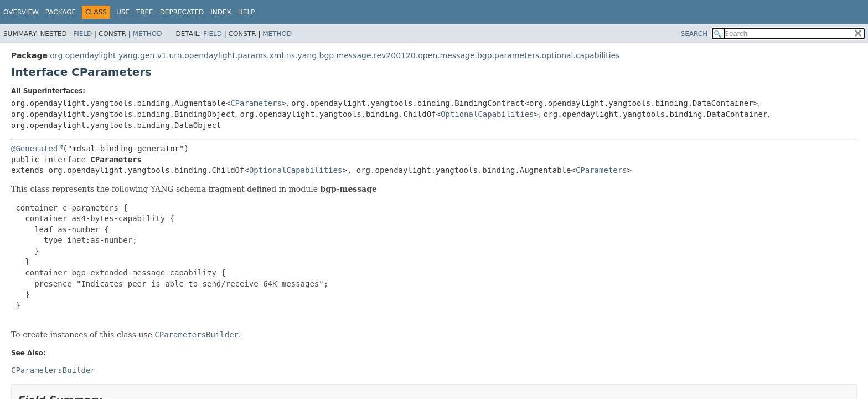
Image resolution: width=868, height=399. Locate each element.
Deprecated (182, 12)
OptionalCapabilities (487, 114)
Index (221, 12)
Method (148, 34)
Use (123, 12)
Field (82, 34)
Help (247, 12)
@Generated (34, 149)
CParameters (256, 103)
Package (61, 12)
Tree (145, 12)
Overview (21, 12)
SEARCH (694, 34)
